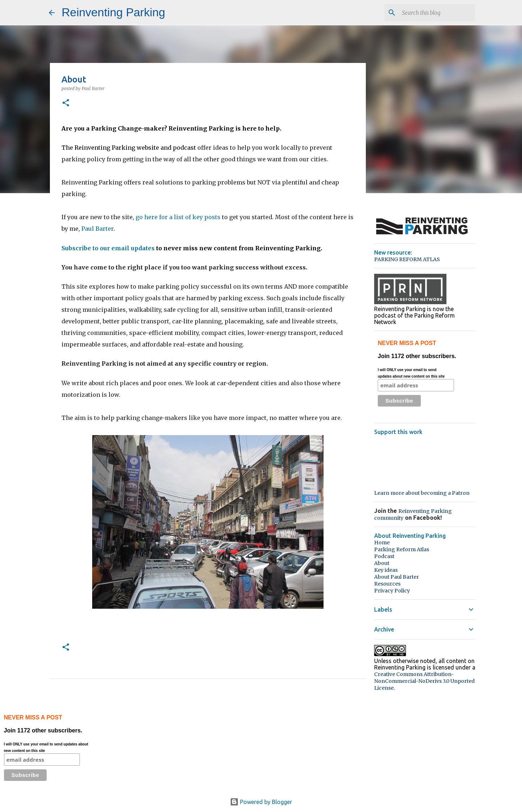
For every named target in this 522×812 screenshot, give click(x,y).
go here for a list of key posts (178, 217)
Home (382, 543)
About (382, 563)
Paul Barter (97, 229)
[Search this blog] (437, 13)
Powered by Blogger (261, 802)
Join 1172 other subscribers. (439, 373)
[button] (66, 103)
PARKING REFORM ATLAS (407, 259)
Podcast (384, 556)
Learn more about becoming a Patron (422, 493)
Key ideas (386, 570)
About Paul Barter (397, 577)
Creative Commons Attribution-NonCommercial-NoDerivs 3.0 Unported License (424, 681)
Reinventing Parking (114, 12)
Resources (387, 584)
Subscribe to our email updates (108, 248)
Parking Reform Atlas (402, 549)
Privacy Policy (392, 591)
